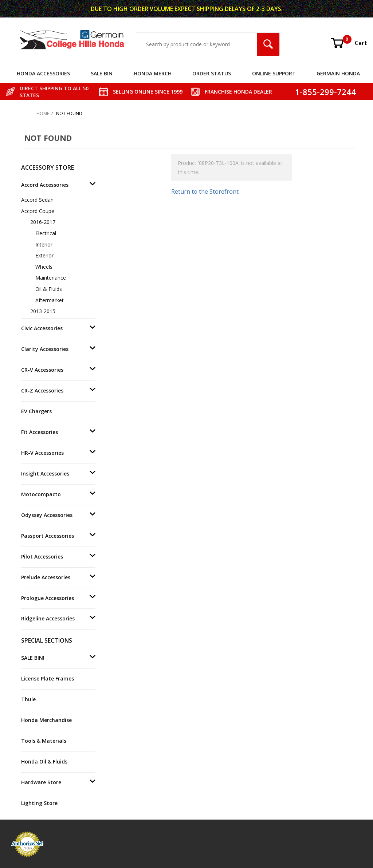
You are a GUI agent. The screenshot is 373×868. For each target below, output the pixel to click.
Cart (349, 43)
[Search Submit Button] (268, 44)
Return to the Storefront (205, 192)
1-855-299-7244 (325, 92)
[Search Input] (197, 44)
